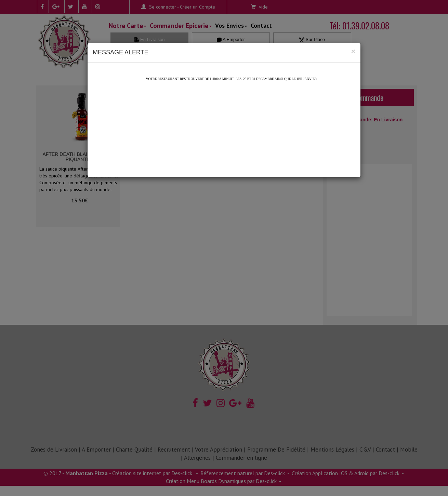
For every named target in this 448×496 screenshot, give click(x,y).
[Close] (353, 51)
